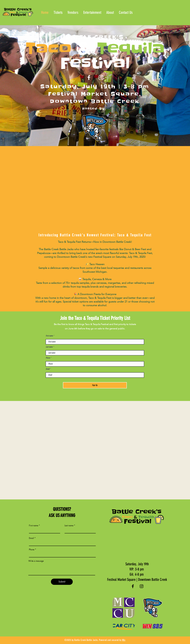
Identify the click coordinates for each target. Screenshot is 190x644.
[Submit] (62, 582)
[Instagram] (101, 77)
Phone (48, 358)
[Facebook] (89, 77)
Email (48, 369)
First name (49, 336)
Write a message (36, 561)
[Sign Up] (95, 385)
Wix (124, 640)
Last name (49, 347)
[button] (73, 13)
